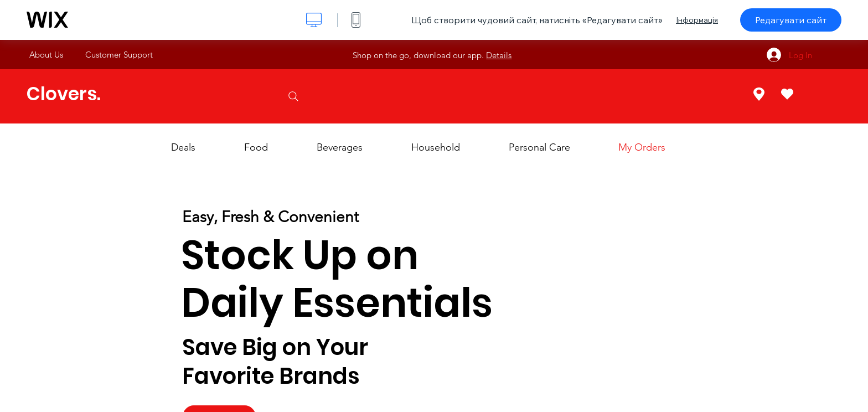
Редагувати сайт (791, 20)
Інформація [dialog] (697, 20)
